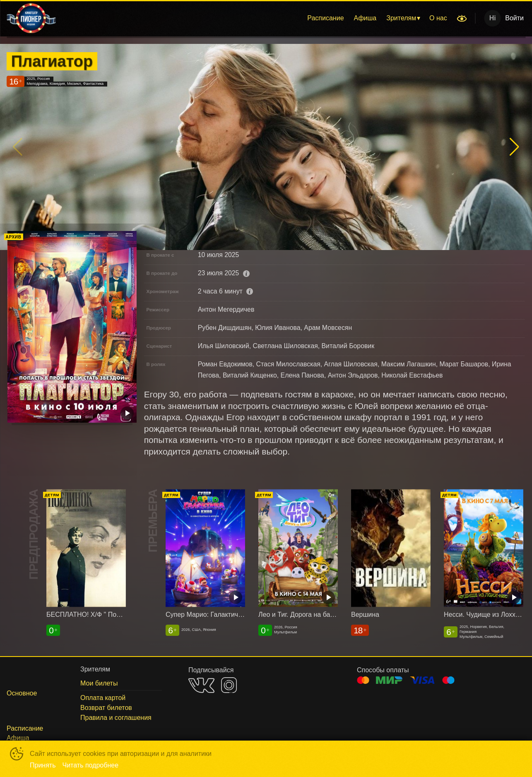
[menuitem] (325, 18)
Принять (43, 765)
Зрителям (401, 18)
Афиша (365, 18)
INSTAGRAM (229, 685)
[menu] (257, 18)
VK (201, 685)
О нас (438, 18)
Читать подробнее (91, 765)
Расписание (325, 18)
